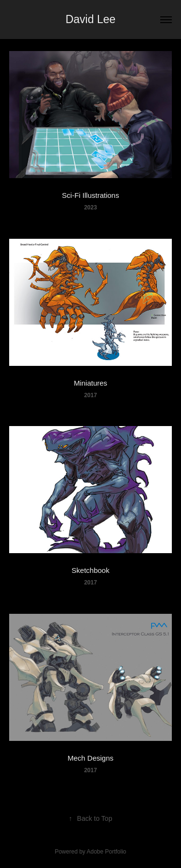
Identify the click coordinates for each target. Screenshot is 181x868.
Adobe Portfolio (106, 852)
